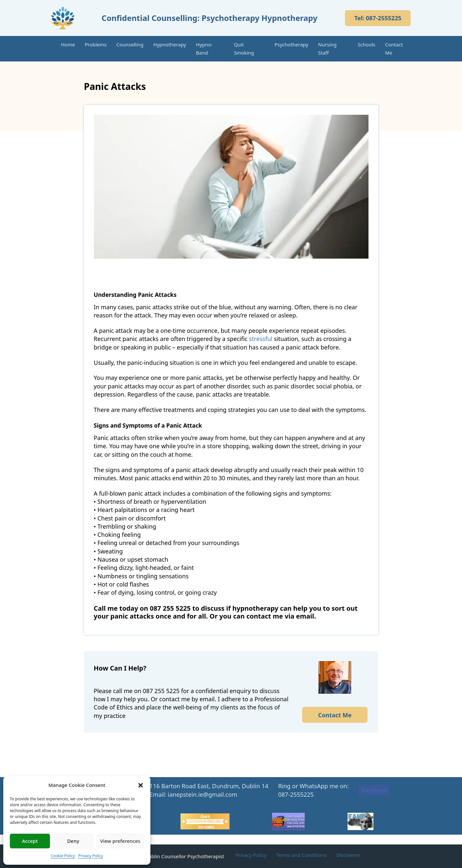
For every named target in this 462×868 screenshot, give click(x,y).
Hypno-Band (204, 49)
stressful (261, 339)
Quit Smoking (244, 49)
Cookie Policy (63, 856)
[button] (141, 785)
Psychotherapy (291, 44)
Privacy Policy (91, 856)
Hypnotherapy (170, 44)
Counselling (130, 44)
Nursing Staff (327, 49)
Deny (73, 841)
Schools (367, 44)
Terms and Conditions (301, 855)
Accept (30, 841)
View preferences (120, 841)
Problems (96, 44)
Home (68, 44)
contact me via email (280, 616)
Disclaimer (349, 855)
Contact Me (394, 49)
